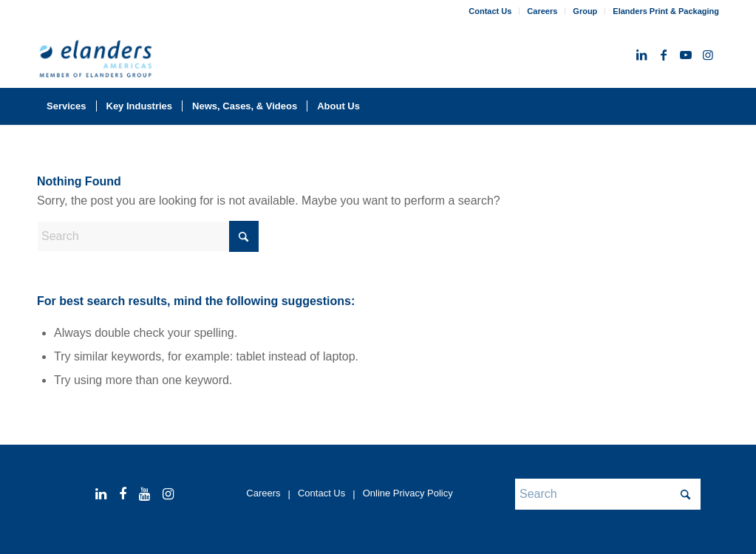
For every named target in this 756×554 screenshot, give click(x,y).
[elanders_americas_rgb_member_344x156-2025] (96, 61)
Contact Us (490, 11)
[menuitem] (490, 11)
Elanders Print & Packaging (666, 11)
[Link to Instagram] (708, 55)
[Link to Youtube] (686, 55)
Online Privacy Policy (408, 493)
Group (585, 11)
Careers (542, 11)
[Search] (709, 106)
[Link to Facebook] (664, 55)
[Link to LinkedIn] (641, 55)
